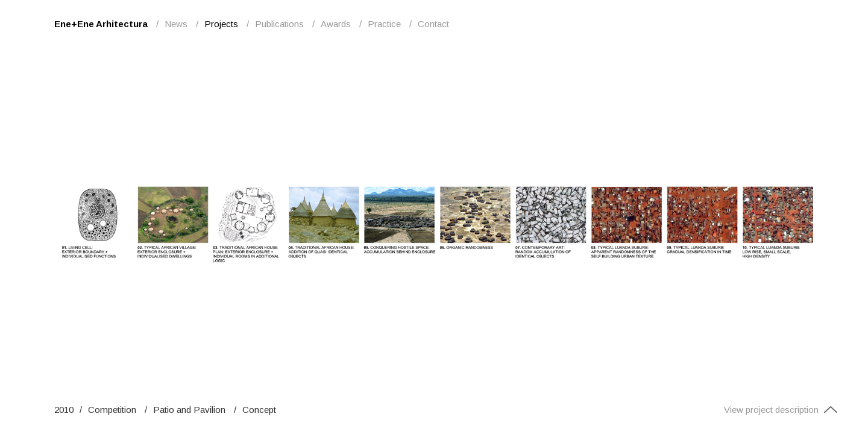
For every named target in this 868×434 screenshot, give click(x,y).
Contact (433, 24)
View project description (781, 410)
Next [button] (646, 217)
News (176, 24)
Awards (336, 24)
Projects (221, 24)
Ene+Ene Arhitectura (101, 24)
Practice (384, 24)
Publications (279, 24)
